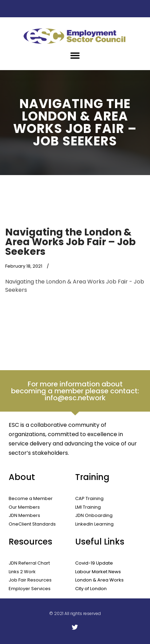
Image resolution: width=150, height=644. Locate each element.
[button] (75, 56)
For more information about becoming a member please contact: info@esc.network (75, 391)
